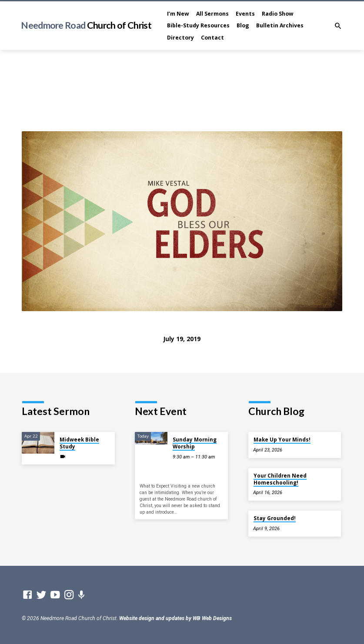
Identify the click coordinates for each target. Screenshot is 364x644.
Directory (180, 38)
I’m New (178, 14)
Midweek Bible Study (79, 443)
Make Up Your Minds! (282, 440)
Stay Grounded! (275, 518)
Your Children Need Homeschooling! (280, 479)
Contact (212, 38)
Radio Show (278, 14)
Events (245, 14)
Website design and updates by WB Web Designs (175, 618)
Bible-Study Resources (198, 25)
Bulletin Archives (280, 25)
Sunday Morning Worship (195, 443)
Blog (243, 25)
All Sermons (212, 14)
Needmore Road (86, 25)
